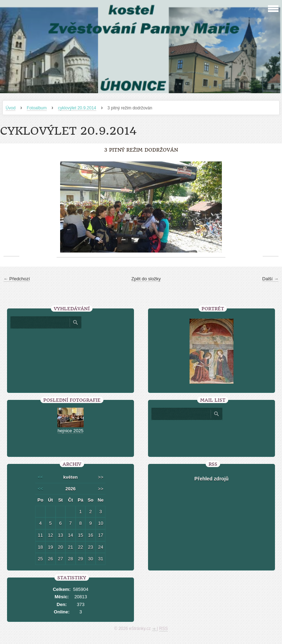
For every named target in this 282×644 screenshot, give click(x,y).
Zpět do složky (146, 279)
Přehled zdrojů (212, 479)
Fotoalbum (37, 108)
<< (40, 477)
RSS (164, 629)
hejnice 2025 (71, 431)
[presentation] (211, 436)
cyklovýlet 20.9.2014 (77, 108)
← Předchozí (17, 279)
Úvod (11, 108)
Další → (270, 279)
